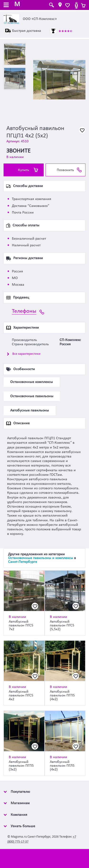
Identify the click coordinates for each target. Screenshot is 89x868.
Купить (24, 170)
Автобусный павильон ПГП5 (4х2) (62, 695)
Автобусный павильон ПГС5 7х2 (21, 625)
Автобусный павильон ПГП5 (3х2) (21, 766)
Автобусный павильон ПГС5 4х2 (21, 695)
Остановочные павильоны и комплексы (41, 558)
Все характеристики (26, 354)
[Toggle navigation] (6, 5)
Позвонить (65, 170)
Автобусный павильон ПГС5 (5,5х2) (62, 625)
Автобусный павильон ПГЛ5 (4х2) (62, 766)
